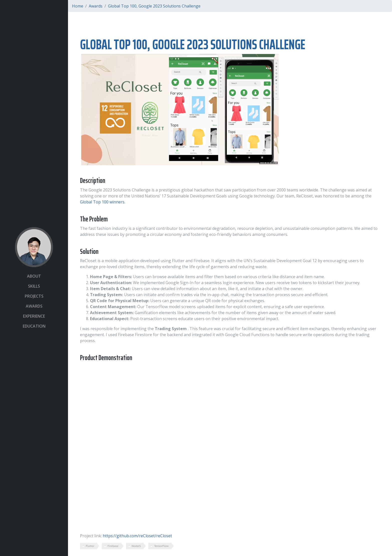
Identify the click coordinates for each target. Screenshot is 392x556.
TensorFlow (161, 546)
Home (78, 6)
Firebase (113, 546)
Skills (34, 286)
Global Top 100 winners (102, 202)
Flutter (90, 546)
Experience (34, 316)
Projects (34, 296)
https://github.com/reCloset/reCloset (137, 536)
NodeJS (136, 546)
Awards (34, 306)
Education (34, 326)
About (34, 276)
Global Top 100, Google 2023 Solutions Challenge (154, 6)
